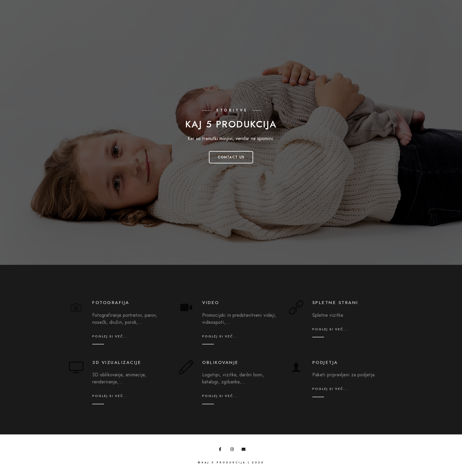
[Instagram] (429, 9)
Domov (284, 18)
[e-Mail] (439, 9)
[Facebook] (418, 9)
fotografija (111, 303)
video (211, 303)
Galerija (319, 18)
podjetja (325, 362)
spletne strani (335, 303)
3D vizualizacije (117, 362)
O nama (395, 18)
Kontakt (430, 18)
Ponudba (357, 18)
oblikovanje (220, 362)
